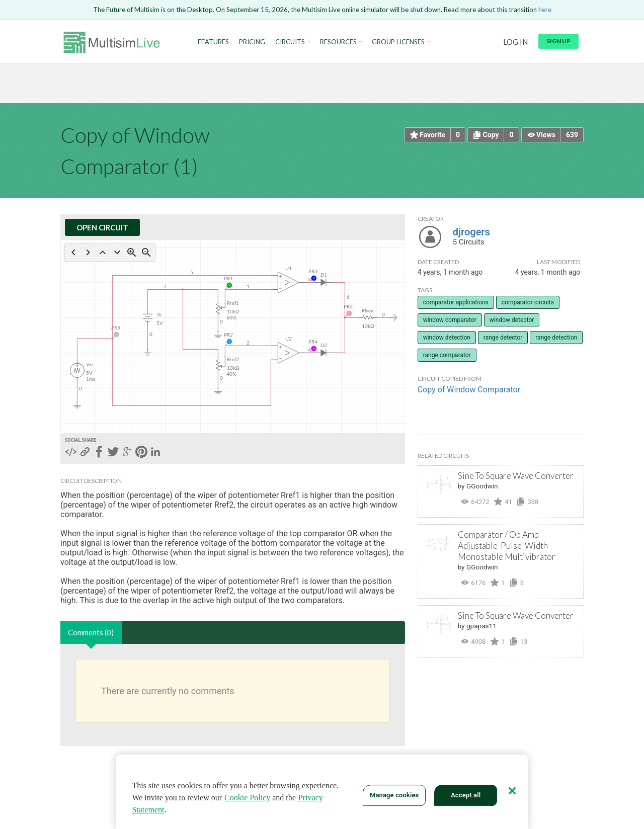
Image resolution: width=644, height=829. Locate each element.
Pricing (252, 42)
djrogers (471, 232)
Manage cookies (394, 795)
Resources (338, 42)
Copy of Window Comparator (469, 390)
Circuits (290, 42)
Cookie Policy (247, 798)
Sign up (558, 41)
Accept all (466, 795)
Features (213, 42)
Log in (515, 42)
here (545, 10)
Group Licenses (398, 42)
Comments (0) (91, 632)
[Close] (512, 791)
